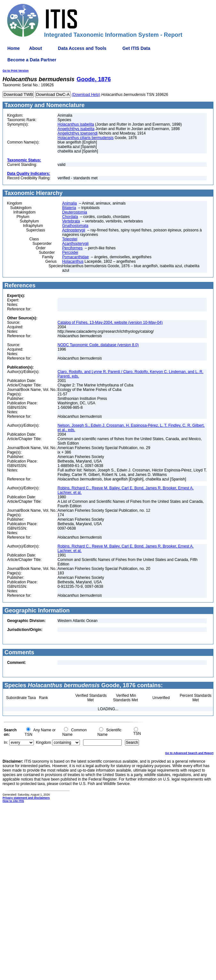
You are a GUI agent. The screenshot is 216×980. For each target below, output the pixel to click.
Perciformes (72, 248)
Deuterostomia (74, 212)
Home (14, 48)
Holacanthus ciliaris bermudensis (85, 138)
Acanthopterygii (75, 244)
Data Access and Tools (82, 48)
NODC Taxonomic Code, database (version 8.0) (98, 345)
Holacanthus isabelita (76, 124)
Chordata (70, 217)
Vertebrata (71, 221)
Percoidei (70, 253)
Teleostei (69, 239)
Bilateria (69, 208)
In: (6, 743)
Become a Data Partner (32, 60)
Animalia (69, 203)
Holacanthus (73, 261)
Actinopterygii (73, 230)
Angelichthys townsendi (77, 133)
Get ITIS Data (136, 48)
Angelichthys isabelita (76, 129)
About (35, 48)
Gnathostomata (75, 226)
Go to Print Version (16, 71)
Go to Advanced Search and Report (189, 753)
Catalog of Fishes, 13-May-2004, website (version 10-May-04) (110, 323)
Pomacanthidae (75, 257)
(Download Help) (86, 95)
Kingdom (43, 743)
